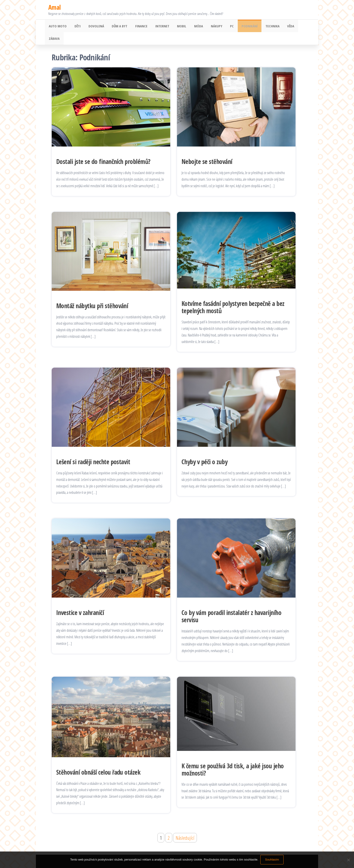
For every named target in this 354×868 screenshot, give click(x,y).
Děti (76, 26)
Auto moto (57, 26)
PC (222, 26)
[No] (348, 860)
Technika (260, 26)
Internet (156, 26)
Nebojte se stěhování (207, 150)
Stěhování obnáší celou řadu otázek (98, 761)
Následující (185, 826)
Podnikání (239, 26)
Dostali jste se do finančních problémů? (103, 150)
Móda (191, 26)
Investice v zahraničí (80, 601)
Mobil (175, 26)
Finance (137, 26)
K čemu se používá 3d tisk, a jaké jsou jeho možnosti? (233, 758)
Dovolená (94, 26)
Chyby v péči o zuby (204, 450)
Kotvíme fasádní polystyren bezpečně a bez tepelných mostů (233, 296)
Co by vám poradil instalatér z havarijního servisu (231, 605)
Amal (55, 7)
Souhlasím (272, 860)
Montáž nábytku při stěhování (92, 294)
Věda (278, 26)
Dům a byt (116, 26)
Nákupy (208, 26)
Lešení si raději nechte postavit (93, 450)
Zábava (293, 26)
